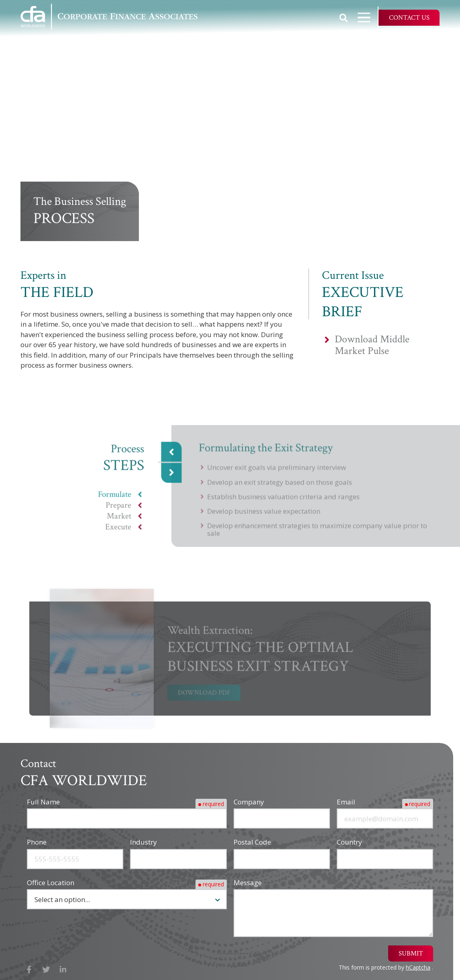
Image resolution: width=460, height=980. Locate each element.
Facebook (29, 970)
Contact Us (409, 18)
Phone (37, 842)
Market (119, 521)
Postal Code (252, 842)
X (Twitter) (46, 970)
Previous (172, 457)
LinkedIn (63, 970)
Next (172, 478)
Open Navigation (368, 17)
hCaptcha (418, 967)
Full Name (43, 802)
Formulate (115, 500)
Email (346, 802)
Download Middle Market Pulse (372, 345)
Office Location (51, 883)
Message (248, 883)
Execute (118, 532)
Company (249, 802)
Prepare (118, 510)
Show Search (344, 18)
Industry (143, 842)
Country (349, 842)
